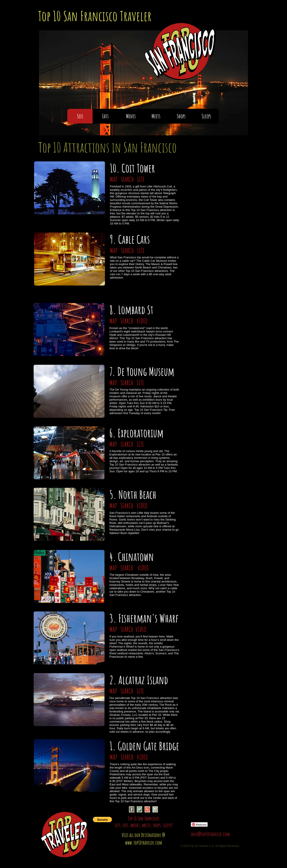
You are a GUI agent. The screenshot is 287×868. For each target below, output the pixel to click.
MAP (114, 179)
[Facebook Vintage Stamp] (132, 809)
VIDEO (141, 321)
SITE (141, 179)
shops (157, 825)
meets (146, 825)
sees (117, 825)
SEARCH (127, 179)
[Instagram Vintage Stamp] (155, 809)
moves (135, 825)
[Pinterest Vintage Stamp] (147, 809)
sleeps (167, 825)
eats (125, 825)
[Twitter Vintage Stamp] (139, 809)
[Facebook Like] (219, 811)
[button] (102, 820)
